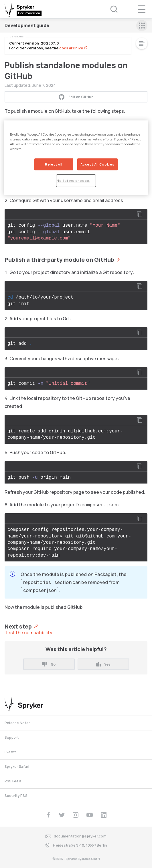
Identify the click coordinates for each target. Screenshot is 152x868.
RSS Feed (13, 781)
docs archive (73, 48)
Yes (103, 664)
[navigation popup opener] (142, 9)
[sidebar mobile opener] (142, 26)
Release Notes (18, 723)
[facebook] (48, 815)
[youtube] (90, 815)
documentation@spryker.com (76, 836)
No (49, 664)
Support (12, 737)
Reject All (54, 164)
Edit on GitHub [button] (76, 97)
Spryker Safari (17, 767)
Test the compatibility (28, 633)
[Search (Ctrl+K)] (110, 9)
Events (11, 752)
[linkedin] (104, 815)
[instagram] (76, 815)
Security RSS (16, 796)
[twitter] (62, 815)
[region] (76, 158)
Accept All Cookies (97, 164)
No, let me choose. (73, 181)
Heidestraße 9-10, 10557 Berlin (76, 846)
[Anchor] (117, 259)
